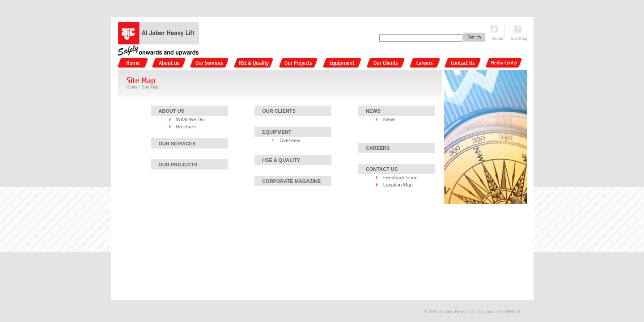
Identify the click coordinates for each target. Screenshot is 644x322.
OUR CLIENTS (279, 111)
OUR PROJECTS (178, 165)
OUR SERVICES (177, 144)
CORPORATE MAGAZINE (291, 181)
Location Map (398, 185)
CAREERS (378, 148)
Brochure (186, 127)
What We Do (190, 119)
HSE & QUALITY (281, 160)
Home (497, 38)
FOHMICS (510, 311)
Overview (290, 140)
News (390, 119)
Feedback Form (400, 178)
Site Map (519, 38)
